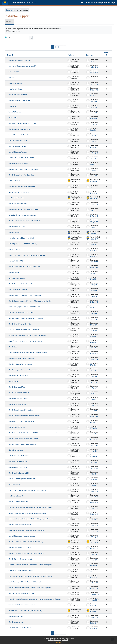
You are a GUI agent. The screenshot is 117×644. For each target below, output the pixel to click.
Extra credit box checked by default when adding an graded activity (33, 519)
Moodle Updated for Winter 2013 (21, 129)
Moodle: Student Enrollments (20, 376)
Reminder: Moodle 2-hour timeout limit (23, 238)
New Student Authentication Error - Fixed (24, 186)
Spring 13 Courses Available (20, 152)
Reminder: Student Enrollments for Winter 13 (25, 123)
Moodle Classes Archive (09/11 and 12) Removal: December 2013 (32, 301)
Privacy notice (58, 640)
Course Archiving (16, 250)
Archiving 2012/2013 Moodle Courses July (25, 244)
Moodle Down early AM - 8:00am (21, 100)
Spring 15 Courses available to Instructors (24, 536)
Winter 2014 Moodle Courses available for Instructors (28, 318)
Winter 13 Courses (17, 112)
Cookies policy (65, 640)
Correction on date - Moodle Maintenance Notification (28, 530)
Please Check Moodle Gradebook (21, 135)
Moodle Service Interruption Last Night (23, 175)
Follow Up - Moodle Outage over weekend (24, 215)
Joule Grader (15, 118)
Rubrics (13, 78)
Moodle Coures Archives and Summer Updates (26, 416)
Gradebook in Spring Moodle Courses (23, 570)
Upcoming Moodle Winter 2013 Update (23, 313)
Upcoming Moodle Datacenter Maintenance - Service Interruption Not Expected (33, 600)
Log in (113, 3)
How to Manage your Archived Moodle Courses (26, 307)
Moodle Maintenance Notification (22, 525)
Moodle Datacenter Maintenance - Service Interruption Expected (32, 588)
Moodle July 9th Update (18, 618)
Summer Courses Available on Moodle (23, 593)
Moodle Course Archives (19, 427)
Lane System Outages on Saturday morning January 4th (29, 335)
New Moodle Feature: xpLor (20, 290)
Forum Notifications (17, 485)
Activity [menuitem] (11, 22)
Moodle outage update (18, 624)
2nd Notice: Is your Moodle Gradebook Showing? (27, 582)
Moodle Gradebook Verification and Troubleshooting (28, 542)
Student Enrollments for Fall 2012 (22, 60)
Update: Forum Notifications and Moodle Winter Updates (29, 490)
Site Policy (51, 640)
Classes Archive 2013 (18, 261)
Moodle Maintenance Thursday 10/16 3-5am (25, 439)
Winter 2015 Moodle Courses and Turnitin (24, 444)
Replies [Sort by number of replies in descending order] (105, 53)
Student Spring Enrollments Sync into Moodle (25, 169)
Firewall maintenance (17, 450)
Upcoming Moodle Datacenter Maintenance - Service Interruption (32, 565)
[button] (82, 3)
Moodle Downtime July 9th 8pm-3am (23, 410)
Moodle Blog (15, 347)
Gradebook (14, 106)
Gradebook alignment (18, 496)
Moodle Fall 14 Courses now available (23, 421)
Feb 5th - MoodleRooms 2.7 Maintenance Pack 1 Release (29, 513)
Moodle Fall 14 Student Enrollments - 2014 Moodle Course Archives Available (36, 433)
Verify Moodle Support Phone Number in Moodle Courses (29, 353)
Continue (58, 642)
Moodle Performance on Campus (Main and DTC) (27, 221)
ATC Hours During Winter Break (21, 456)
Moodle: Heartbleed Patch (19, 387)
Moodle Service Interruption (20, 204)
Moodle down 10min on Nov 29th (21, 324)
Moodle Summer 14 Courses (20, 399)
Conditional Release (17, 89)
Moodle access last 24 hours (20, 164)
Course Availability (17, 181)
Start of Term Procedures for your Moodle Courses (27, 341)
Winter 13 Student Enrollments (21, 192)
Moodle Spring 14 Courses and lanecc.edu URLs (26, 370)
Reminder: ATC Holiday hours (20, 462)
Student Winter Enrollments (20, 467)
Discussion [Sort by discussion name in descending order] (13, 55)
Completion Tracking (17, 83)
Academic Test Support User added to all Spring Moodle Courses (32, 576)
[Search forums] (20, 38)
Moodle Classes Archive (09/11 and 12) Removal (27, 295)
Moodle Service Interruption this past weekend (26, 209)
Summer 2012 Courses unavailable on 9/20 (25, 66)
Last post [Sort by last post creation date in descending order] (87, 55)
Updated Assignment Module (20, 141)
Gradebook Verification (18, 198)
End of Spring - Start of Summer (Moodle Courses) (27, 612)
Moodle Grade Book (17, 232)
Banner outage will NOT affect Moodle (23, 158)
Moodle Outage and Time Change (22, 548)
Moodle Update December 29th (21, 473)
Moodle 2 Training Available (20, 95)
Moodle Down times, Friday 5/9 (21, 393)
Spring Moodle (15, 381)
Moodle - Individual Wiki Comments (22, 364)
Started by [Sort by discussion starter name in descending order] (69, 55)
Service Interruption (17, 72)
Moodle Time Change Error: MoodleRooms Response (28, 553)
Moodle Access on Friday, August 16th (23, 284)
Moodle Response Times (19, 227)
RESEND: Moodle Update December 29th (24, 479)
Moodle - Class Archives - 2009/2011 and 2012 (26, 267)
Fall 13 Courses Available (19, 278)
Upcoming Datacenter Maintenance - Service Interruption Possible (32, 507)
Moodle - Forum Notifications (20, 502)
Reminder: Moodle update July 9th (22, 630)
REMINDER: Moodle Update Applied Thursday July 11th (29, 255)
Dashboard (12, 10)
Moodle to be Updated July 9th (21, 404)
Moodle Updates (16, 272)
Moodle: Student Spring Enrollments (22, 559)
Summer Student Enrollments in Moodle (24, 607)
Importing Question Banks (19, 146)
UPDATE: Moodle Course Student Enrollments (26, 330)
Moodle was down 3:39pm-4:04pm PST (24, 358)
